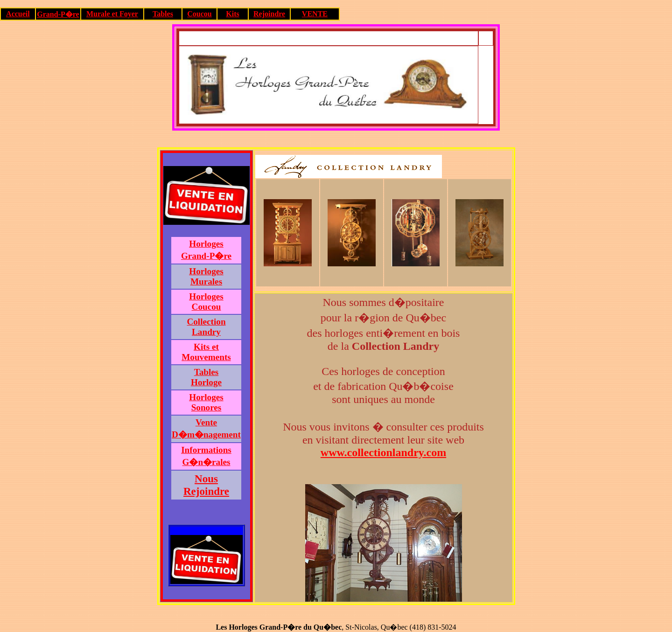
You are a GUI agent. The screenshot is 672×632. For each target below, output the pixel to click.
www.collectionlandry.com (383, 452)
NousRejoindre (206, 485)
